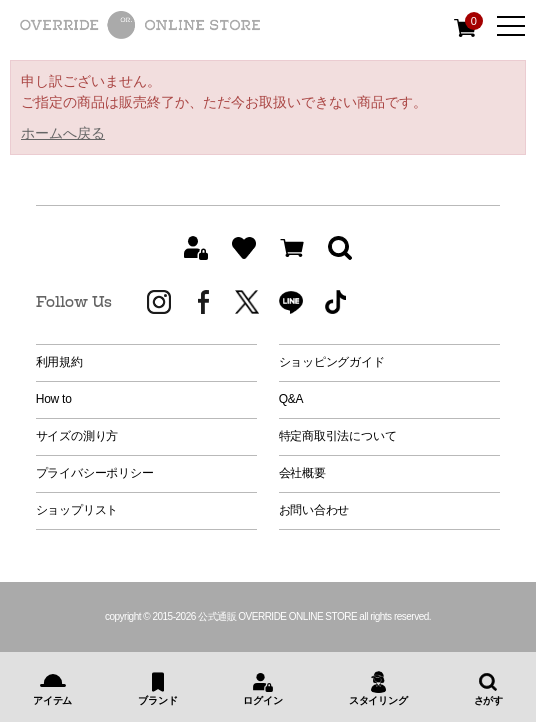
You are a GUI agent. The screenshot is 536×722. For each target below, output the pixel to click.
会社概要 (302, 473)
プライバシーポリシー (95, 473)
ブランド (157, 700)
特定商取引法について (338, 436)
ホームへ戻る (63, 133)
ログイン (262, 700)
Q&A (291, 399)
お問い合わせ (314, 510)
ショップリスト (77, 510)
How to (54, 399)
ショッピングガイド (332, 362)
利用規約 (59, 362)
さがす (488, 700)
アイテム (52, 700)
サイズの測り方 (77, 436)
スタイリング (378, 700)
